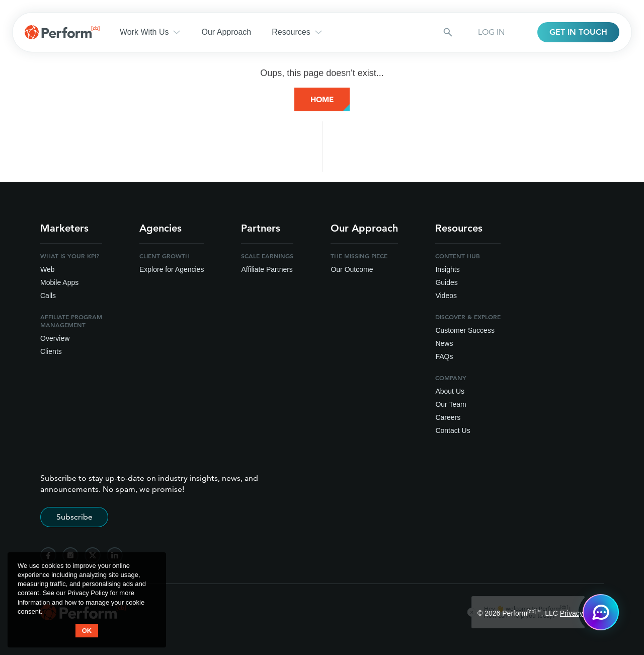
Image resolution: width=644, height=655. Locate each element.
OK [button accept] (87, 631)
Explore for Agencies (172, 269)
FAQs (444, 356)
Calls (48, 296)
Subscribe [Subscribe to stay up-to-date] (74, 517)
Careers (448, 417)
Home (322, 99)
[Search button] (448, 32)
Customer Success (465, 330)
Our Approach (226, 32)
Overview (55, 338)
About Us (450, 391)
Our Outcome (352, 269)
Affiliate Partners (267, 269)
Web (48, 269)
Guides (446, 282)
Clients (51, 351)
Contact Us (453, 430)
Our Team (451, 404)
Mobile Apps (59, 282)
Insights (447, 269)
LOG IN (491, 32)
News (444, 343)
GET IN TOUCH (578, 32)
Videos (446, 296)
